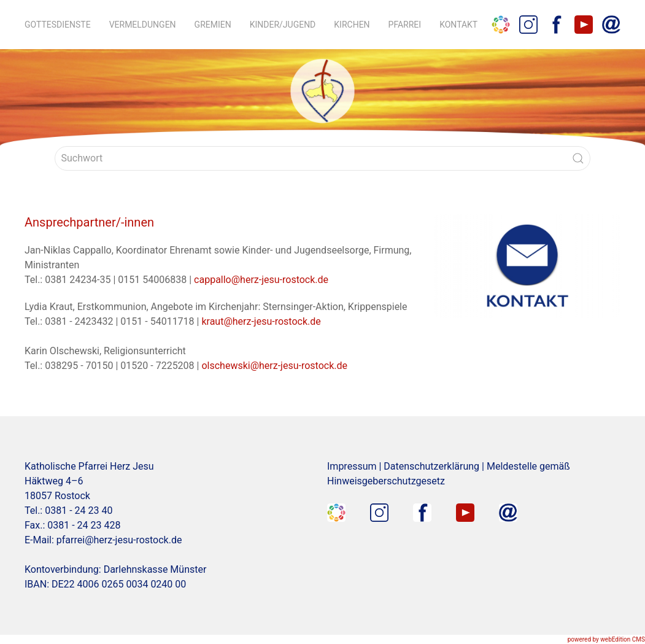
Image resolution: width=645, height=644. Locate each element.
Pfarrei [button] (405, 25)
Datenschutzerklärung (431, 466)
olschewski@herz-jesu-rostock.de (274, 366)
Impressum (352, 466)
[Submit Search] (578, 158)
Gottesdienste (58, 25)
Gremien (213, 25)
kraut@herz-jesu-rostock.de (261, 321)
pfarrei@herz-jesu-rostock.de (119, 540)
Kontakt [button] (458, 25)
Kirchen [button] (352, 25)
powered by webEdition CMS (606, 639)
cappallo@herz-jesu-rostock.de (261, 280)
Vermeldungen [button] (143, 25)
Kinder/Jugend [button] (283, 25)
